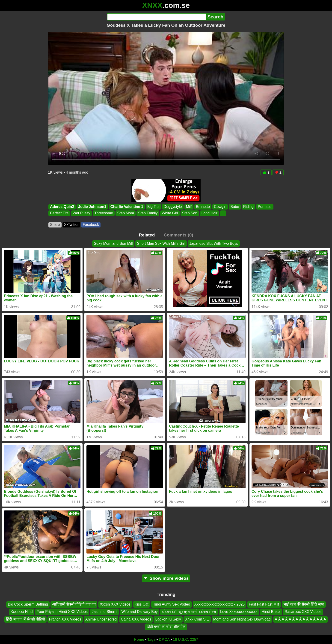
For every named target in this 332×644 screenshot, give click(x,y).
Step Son (190, 213)
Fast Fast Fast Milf (264, 604)
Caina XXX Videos (136, 619)
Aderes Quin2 (62, 207)
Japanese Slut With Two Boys (214, 243)
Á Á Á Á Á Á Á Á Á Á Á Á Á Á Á (300, 619)
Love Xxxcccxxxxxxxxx (239, 612)
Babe (235, 207)
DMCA (164, 640)
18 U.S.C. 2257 (185, 640)
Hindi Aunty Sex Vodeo (171, 604)
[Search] (156, 17)
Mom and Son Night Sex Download (242, 619)
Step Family (148, 213)
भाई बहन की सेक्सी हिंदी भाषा (304, 604)
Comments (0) (178, 235)
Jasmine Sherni (104, 612)
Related (147, 235)
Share (55, 225)
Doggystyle (173, 207)
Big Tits (153, 207)
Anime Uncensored (101, 619)
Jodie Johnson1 (92, 207)
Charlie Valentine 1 (127, 207)
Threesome (104, 213)
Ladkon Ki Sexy (168, 619)
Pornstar (265, 207)
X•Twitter (71, 225)
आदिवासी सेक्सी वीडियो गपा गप (74, 604)
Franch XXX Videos (65, 619)
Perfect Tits (59, 213)
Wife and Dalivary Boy (139, 612)
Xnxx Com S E (197, 619)
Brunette (203, 207)
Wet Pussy (81, 213)
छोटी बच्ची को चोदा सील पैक (166, 627)
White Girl (170, 213)
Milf (189, 207)
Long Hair (209, 213)
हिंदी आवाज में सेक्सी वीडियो (25, 619)
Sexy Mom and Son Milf (113, 243)
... (223, 213)
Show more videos (166, 578)
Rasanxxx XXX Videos (303, 612)
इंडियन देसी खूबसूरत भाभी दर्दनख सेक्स (189, 612)
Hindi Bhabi (271, 612)
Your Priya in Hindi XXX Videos (62, 612)
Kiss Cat (142, 604)
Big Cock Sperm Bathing (28, 604)
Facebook (91, 225)
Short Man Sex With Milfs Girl (161, 243)
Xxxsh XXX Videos (115, 604)
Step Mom (126, 213)
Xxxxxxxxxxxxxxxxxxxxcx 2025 (220, 604)
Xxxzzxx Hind (22, 612)
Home (139, 640)
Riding (248, 207)
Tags (151, 640)
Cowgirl (220, 207)
